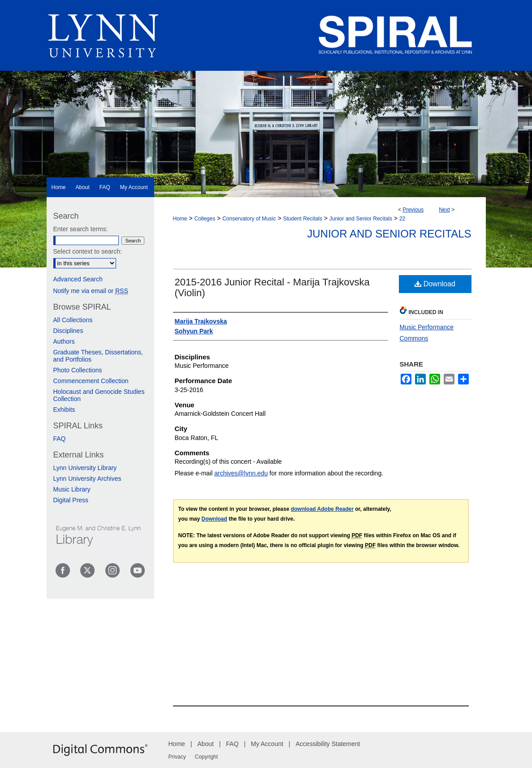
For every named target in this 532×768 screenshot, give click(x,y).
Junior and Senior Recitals (361, 219)
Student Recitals (303, 219)
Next (444, 210)
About (205, 744)
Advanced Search (78, 279)
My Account (267, 744)
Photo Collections (78, 370)
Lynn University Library (85, 468)
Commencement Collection (91, 381)
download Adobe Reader (322, 509)
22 (402, 219)
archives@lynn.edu (241, 473)
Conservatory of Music (249, 219)
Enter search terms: (81, 229)
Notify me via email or (91, 291)
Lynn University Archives (87, 479)
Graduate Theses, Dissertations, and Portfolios (98, 356)
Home (180, 219)
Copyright (206, 757)
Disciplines (68, 331)
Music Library (72, 489)
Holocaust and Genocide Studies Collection (99, 395)
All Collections (73, 320)
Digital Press (71, 500)
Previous (413, 210)
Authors (64, 341)
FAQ (60, 439)
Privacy (177, 757)
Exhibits (64, 410)
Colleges (205, 219)
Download (435, 284)
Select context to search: (88, 251)
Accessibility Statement (328, 744)
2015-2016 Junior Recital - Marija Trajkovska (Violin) (272, 287)
